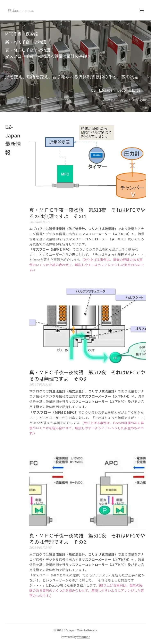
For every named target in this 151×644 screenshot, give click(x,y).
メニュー (142, 10)
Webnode (84, 637)
